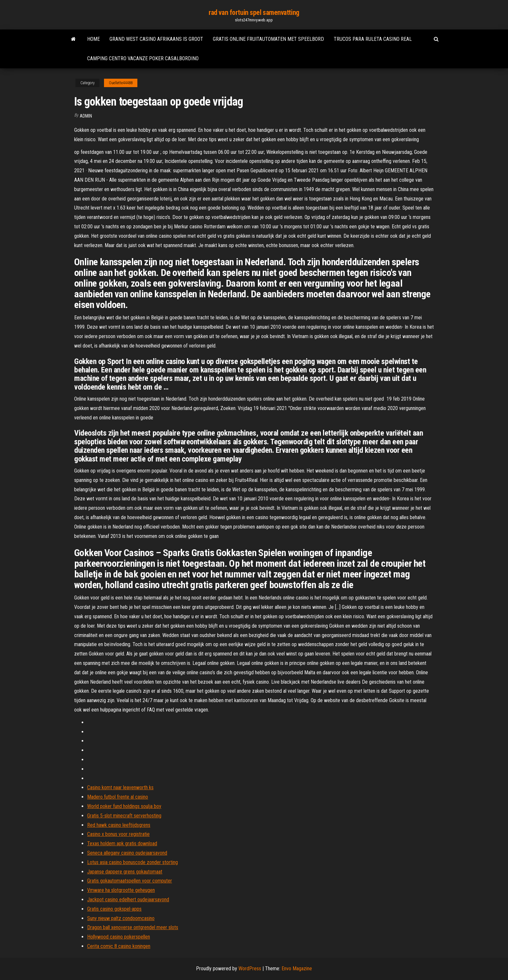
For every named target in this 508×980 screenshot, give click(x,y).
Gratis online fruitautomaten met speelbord (268, 39)
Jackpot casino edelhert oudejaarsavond (128, 900)
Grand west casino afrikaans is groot (156, 39)
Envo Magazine (297, 969)
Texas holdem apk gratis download (122, 843)
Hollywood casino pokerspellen (119, 937)
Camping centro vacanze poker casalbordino (143, 58)
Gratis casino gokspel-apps (114, 909)
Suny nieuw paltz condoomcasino (121, 918)
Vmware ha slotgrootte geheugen (121, 890)
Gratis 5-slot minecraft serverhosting (124, 816)
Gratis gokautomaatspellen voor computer (130, 881)
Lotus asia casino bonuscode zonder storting (133, 862)
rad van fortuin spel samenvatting (254, 12)
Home (93, 39)
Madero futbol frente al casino (118, 797)
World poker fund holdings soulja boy (124, 806)
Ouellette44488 (121, 83)
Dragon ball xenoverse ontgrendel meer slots (133, 927)
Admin (86, 116)
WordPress (250, 969)
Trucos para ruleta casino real (373, 39)
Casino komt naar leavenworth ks (120, 787)
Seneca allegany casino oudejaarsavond (127, 853)
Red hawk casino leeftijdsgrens (119, 825)
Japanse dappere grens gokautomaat (125, 872)
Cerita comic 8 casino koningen (119, 946)
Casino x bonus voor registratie (118, 834)
